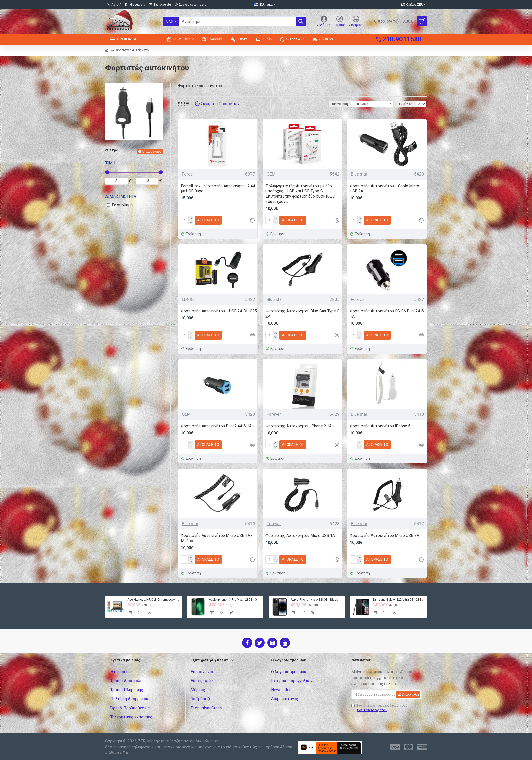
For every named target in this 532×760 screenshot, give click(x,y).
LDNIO (188, 299)
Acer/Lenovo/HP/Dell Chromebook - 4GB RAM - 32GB (154, 600)
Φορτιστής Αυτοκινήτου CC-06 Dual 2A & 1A (387, 314)
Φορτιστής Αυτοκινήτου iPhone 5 (380, 426)
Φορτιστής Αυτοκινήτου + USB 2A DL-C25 (219, 311)
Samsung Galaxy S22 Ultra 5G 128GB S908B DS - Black (398, 600)
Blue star (359, 174)
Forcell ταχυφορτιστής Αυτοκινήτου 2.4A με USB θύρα (218, 189)
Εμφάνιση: (406, 104)
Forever (358, 299)
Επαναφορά (152, 151)
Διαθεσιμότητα (121, 196)
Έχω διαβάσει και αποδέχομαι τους (379, 708)
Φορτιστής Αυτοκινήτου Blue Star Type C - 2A (304, 314)
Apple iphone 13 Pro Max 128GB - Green (235, 600)
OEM (271, 174)
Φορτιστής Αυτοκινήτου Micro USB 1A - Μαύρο (217, 538)
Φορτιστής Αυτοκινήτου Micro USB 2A (385, 535)
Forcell (188, 174)
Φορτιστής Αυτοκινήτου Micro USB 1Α (300, 535)
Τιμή (110, 163)
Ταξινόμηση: (340, 104)
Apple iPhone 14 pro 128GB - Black (314, 600)
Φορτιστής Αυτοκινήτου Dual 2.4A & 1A (216, 426)
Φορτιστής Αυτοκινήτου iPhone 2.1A (299, 426)
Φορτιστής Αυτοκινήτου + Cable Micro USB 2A (385, 189)
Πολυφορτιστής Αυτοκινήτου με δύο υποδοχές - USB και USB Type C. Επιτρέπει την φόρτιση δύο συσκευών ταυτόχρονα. (300, 194)
